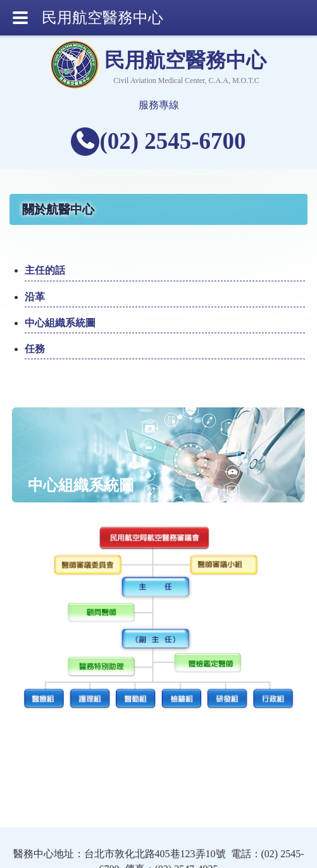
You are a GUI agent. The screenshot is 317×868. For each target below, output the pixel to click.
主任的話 (45, 270)
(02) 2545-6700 (172, 141)
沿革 (35, 297)
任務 (35, 349)
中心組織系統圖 (60, 323)
